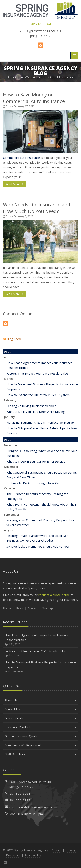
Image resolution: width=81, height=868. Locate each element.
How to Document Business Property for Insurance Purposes (40, 667)
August (9, 530)
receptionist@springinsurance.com (33, 807)
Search (57, 850)
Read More (14, 184)
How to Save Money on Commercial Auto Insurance (34, 98)
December (11, 445)
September (12, 515)
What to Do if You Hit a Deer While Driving (36, 412)
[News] (40, 45)
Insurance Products (40, 727)
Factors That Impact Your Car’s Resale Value (37, 373)
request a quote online (54, 595)
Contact (33, 608)
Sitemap (48, 608)
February (10, 400)
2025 (8, 440)
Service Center (40, 718)
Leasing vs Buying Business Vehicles (31, 406)
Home (7, 608)
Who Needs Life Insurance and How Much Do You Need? (37, 208)
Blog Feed (12, 339)
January (10, 417)
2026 (8, 352)
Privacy (71, 850)
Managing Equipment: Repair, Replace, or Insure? (40, 422)
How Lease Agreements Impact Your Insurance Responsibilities (40, 640)
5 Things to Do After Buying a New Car (33, 483)
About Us (40, 700)
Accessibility (33, 855)
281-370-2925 (20, 800)
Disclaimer (13, 855)
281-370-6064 (20, 793)
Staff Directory (40, 754)
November (11, 467)
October (10, 488)
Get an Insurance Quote (40, 736)
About (19, 608)
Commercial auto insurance (22, 158)
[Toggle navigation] (74, 56)
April (7, 357)
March (8, 379)
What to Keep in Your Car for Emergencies (36, 461)
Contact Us (40, 709)
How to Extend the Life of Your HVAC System (38, 395)
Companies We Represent (40, 745)
